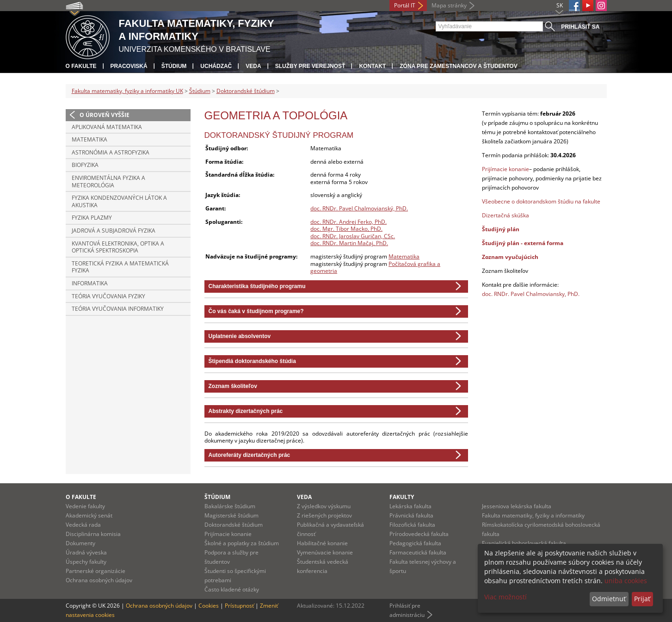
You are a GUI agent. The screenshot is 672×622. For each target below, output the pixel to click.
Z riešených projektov (324, 515)
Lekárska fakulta (410, 506)
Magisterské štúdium (231, 515)
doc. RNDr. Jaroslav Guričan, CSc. (353, 236)
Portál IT (405, 5)
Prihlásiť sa (580, 27)
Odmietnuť (609, 599)
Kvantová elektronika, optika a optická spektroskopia (118, 247)
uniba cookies (626, 581)
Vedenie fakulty (85, 506)
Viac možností (506, 597)
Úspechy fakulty (86, 562)
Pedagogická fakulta (415, 543)
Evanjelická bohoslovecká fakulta (524, 543)
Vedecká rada (83, 525)
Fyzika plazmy (92, 218)
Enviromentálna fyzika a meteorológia (108, 182)
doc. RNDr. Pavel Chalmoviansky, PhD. (531, 294)
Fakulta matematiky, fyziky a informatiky (533, 515)
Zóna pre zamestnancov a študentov (458, 66)
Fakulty (402, 497)
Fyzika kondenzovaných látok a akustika (119, 201)
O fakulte (81, 66)
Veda (253, 66)
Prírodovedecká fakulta (419, 534)
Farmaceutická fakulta (418, 552)
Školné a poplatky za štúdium (242, 543)
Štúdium (174, 66)
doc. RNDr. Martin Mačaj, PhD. (349, 243)
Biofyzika (85, 165)
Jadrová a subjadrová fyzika (114, 231)
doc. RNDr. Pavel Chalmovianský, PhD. (359, 208)
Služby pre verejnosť (310, 66)
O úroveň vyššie (105, 115)
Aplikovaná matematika (107, 127)
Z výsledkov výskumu (324, 506)
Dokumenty (80, 543)
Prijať (642, 599)
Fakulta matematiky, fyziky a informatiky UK (127, 91)
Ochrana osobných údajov (99, 580)
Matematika (89, 139)
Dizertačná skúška (506, 215)
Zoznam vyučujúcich (510, 257)
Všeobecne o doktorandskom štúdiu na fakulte (541, 201)
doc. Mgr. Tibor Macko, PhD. (346, 229)
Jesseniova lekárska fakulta (517, 506)
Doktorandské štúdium (246, 91)
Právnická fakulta (411, 515)
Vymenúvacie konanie (325, 552)
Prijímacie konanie (506, 169)
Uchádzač (216, 66)
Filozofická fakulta (412, 525)
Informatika (90, 283)
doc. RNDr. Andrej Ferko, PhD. (348, 222)
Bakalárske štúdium (230, 506)
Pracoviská (129, 66)
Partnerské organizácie (96, 571)
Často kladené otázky (232, 589)
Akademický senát (89, 515)
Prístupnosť (239, 606)
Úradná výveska (86, 552)
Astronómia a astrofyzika (111, 152)
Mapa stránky (449, 5)
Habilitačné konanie (322, 543)
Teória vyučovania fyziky (108, 296)
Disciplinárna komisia (93, 534)
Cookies (209, 606)
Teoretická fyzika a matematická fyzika (120, 267)
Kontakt (372, 66)
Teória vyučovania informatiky (118, 309)
